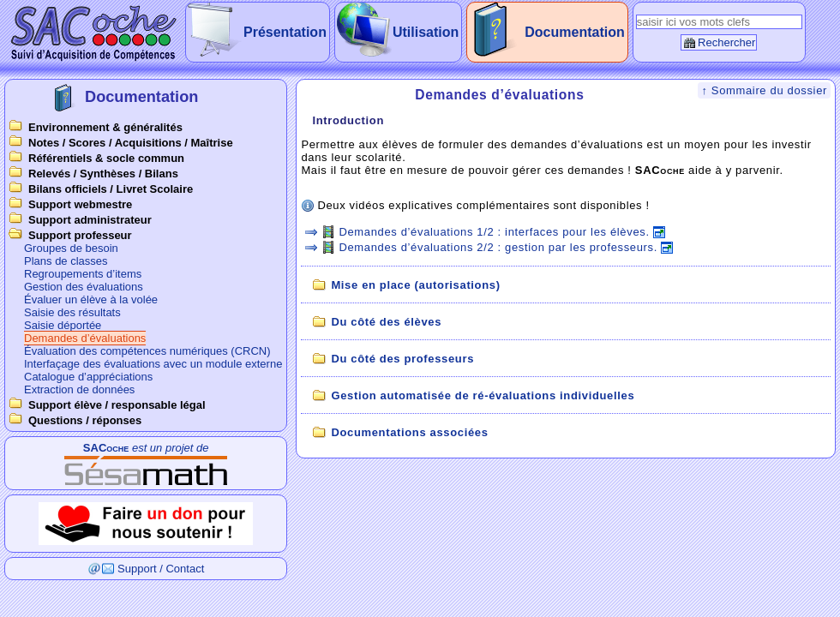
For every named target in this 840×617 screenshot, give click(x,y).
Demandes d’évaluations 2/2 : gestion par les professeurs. (498, 247)
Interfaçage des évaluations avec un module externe (153, 364)
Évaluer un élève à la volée (91, 300)
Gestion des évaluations (84, 287)
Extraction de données (79, 389)
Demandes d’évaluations (85, 338)
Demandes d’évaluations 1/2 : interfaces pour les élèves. (494, 232)
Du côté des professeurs (402, 359)
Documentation (574, 32)
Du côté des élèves (386, 322)
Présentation (285, 32)
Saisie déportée (63, 325)
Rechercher (726, 42)
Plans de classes (66, 261)
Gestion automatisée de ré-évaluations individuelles (483, 395)
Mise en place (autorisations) (415, 285)
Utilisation (426, 32)
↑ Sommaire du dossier (764, 90)
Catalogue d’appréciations (88, 377)
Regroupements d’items (83, 274)
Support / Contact (161, 569)
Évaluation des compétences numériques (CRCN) (147, 351)
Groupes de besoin (71, 248)
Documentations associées (409, 432)
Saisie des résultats (72, 312)
